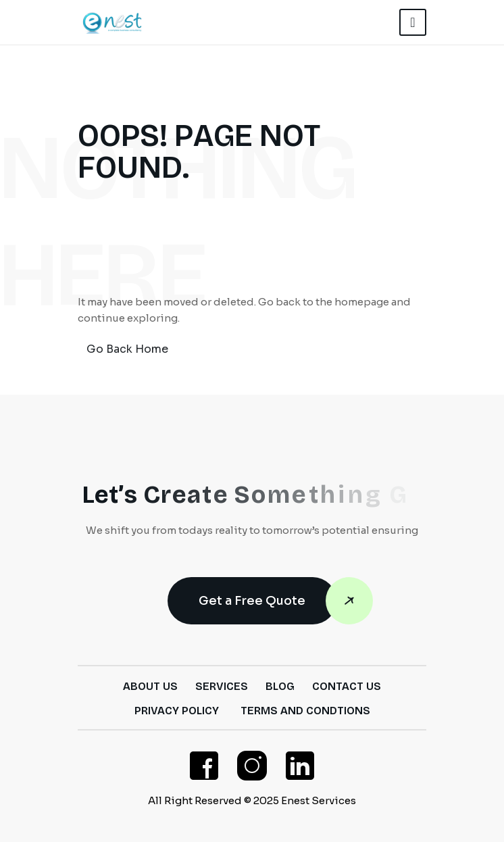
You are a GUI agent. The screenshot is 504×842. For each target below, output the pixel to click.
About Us (150, 686)
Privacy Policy (177, 711)
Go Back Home (127, 349)
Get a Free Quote (268, 601)
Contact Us (347, 686)
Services (222, 686)
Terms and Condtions (305, 711)
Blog (280, 686)
